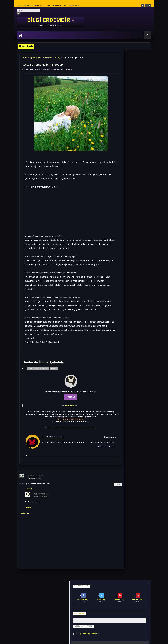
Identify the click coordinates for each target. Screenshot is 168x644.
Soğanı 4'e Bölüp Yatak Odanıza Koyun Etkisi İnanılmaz (133, 142)
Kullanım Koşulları (60, 5)
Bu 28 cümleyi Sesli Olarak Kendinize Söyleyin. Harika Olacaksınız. (135, 127)
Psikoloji (58, 57)
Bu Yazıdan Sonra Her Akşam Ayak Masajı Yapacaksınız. (133, 204)
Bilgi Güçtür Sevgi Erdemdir (127, 105)
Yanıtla (99, 505)
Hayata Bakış (39, 607)
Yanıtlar (29, 510)
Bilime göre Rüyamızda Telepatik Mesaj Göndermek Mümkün (133, 218)
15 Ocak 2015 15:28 (35, 499)
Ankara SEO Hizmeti (131, 640)
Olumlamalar (89, 607)
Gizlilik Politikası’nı (70, 632)
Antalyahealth (34, 497)
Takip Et (61, 413)
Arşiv (19, 5)
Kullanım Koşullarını (53, 632)
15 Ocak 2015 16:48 (40, 517)
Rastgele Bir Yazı (130, 309)
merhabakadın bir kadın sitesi (28, 621)
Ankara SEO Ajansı (144, 640)
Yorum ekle (24, 534)
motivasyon (48, 57)
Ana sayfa (27, 5)
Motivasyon (75, 607)
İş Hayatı (63, 607)
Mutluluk (102, 607)
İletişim (48, 5)
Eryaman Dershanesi (103, 640)
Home (26, 57)
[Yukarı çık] (84, 628)
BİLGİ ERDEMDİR (49, 21)
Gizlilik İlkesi (75, 5)
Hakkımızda (38, 5)
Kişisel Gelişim (36, 57)
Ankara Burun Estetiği (117, 640)
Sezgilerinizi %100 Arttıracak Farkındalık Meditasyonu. (133, 233)
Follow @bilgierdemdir (122, 300)
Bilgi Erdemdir (60, 421)
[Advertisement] (61, 213)
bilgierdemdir (39, 515)
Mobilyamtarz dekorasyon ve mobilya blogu (33, 623)
